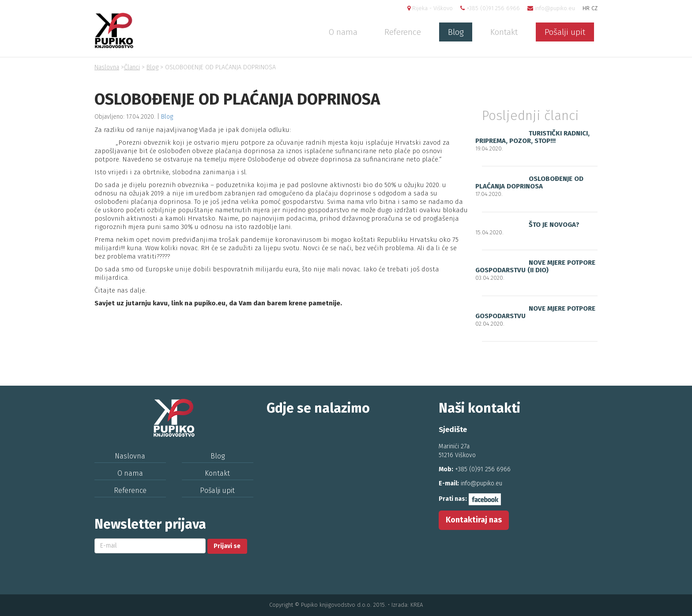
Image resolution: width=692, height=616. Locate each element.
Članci (132, 67)
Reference (403, 32)
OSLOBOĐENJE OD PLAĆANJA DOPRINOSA (530, 182)
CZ (594, 8)
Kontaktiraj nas (474, 520)
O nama (343, 32)
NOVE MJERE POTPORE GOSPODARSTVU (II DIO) (536, 266)
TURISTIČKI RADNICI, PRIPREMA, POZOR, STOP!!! (533, 137)
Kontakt (504, 32)
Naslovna (107, 67)
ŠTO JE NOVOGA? (554, 225)
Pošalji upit (565, 32)
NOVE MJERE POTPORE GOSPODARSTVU (536, 312)
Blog (456, 32)
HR (586, 8)
